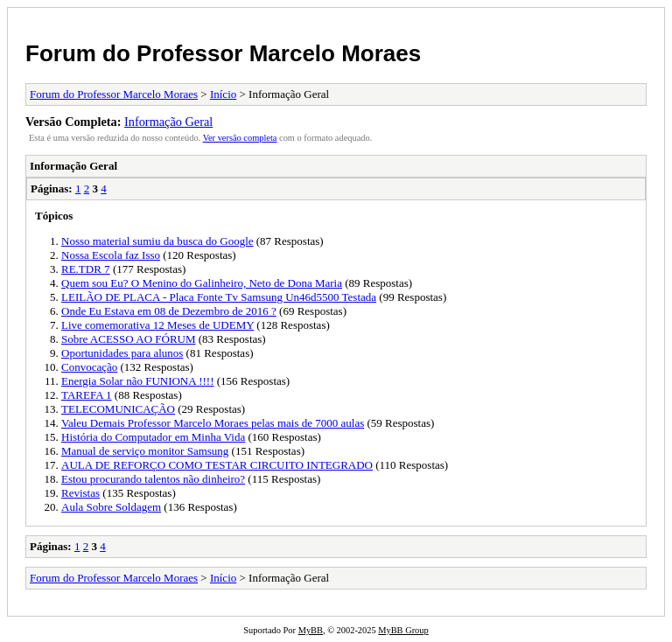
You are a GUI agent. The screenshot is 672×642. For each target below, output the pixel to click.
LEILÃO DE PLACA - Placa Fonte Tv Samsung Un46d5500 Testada (219, 297)
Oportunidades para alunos (122, 353)
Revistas (80, 493)
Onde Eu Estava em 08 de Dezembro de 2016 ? (169, 311)
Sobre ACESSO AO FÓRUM (129, 339)
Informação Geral (168, 122)
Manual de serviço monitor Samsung (145, 451)
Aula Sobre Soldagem (111, 507)
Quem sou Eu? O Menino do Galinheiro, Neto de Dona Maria (202, 283)
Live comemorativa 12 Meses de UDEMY (157, 325)
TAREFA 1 (87, 395)
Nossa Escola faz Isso (111, 255)
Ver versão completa (240, 138)
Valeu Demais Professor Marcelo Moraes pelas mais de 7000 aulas (213, 423)
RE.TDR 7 (86, 269)
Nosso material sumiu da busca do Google (157, 241)
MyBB (311, 630)
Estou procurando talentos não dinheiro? (153, 479)
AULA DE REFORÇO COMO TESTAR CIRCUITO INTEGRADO (217, 465)
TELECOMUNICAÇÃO (118, 409)
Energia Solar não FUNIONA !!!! (138, 381)
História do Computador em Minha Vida (153, 437)
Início (223, 94)
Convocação (89, 367)
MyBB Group (403, 630)
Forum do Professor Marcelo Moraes (223, 53)
